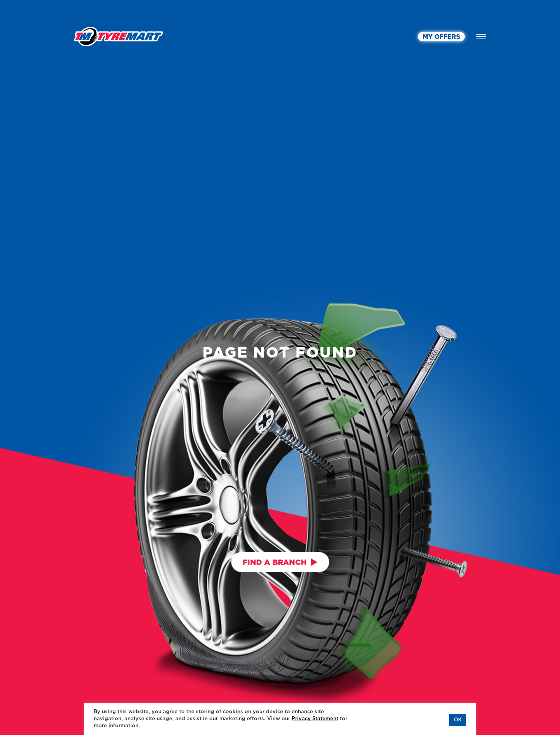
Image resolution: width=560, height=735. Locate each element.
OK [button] (458, 720)
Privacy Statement (315, 719)
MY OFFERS (441, 37)
